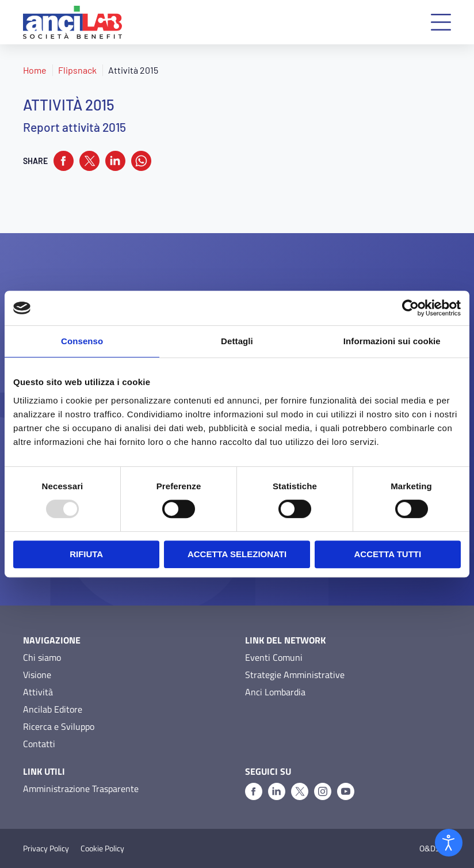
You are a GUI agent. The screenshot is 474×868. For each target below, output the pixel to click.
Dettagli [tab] (237, 341)
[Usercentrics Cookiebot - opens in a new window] (410, 308)
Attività (38, 692)
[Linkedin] (277, 791)
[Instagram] (323, 791)
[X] (300, 791)
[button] (441, 22)
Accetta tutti (388, 554)
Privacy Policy (46, 848)
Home (35, 70)
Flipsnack (77, 70)
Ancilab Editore (53, 709)
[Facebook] (254, 791)
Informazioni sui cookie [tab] (392, 341)
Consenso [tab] (82, 341)
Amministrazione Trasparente (81, 789)
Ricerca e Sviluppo (59, 726)
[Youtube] (346, 791)
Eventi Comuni (274, 657)
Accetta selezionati (237, 554)
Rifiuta (86, 554)
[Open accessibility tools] (449, 843)
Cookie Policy (102, 848)
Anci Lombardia (275, 692)
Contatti (39, 744)
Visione (37, 675)
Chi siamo (42, 657)
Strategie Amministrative (295, 675)
